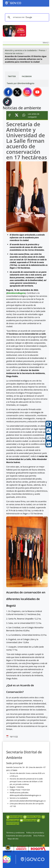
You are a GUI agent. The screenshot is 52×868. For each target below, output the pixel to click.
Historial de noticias (14, 53)
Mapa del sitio (13, 839)
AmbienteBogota (14, 817)
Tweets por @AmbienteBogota (21, 83)
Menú (46, 43)
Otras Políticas (39, 836)
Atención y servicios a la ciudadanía (21, 50)
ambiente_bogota (32, 817)
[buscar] (27, 17)
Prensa (42, 50)
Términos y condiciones (15, 833)
